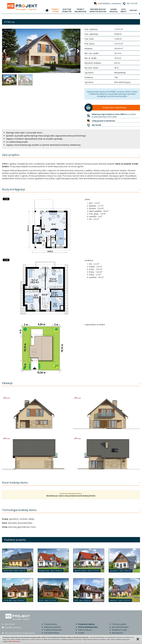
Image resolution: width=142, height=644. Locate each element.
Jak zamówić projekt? (120, 627)
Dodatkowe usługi (119, 630)
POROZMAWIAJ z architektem (109, 3)
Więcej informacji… (15, 641)
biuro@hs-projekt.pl (13, 627)
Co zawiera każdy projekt (17, 142)
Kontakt (81, 633)
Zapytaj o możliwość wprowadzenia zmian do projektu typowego (34, 139)
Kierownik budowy (52, 633)
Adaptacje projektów (52, 627)
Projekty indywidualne (53, 630)
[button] (5, 51)
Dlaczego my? (118, 633)
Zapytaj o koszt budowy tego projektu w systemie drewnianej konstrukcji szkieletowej (43, 145)
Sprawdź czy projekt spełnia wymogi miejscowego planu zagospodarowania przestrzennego (46, 136)
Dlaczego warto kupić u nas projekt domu (24, 133)
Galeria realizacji (85, 630)
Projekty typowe (51, 624)
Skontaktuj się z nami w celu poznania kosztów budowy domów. (71, 496)
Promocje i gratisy (119, 624)
